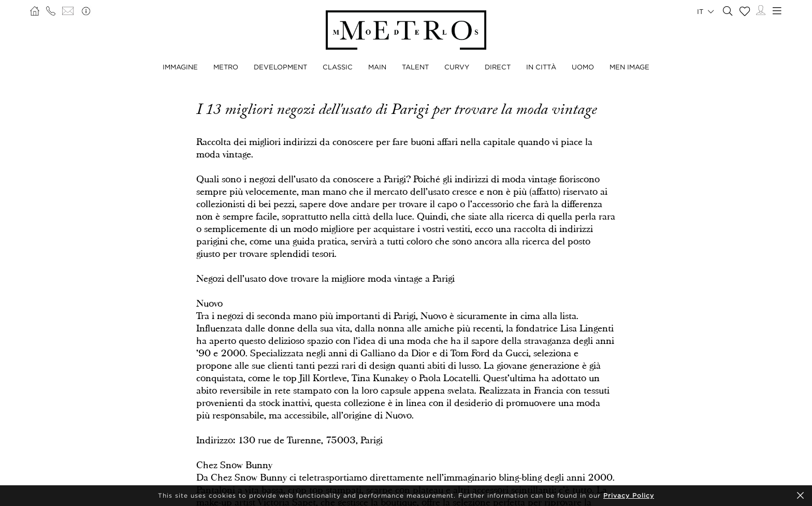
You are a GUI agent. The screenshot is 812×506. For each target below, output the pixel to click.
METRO (226, 67)
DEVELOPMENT (280, 67)
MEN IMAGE (629, 67)
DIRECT (498, 67)
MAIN (377, 67)
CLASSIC (338, 67)
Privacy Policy (629, 495)
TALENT (415, 67)
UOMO (583, 67)
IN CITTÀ (541, 67)
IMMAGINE (180, 67)
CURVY (457, 67)
